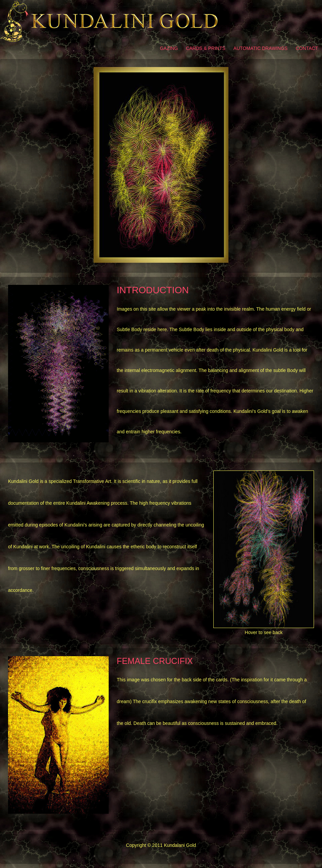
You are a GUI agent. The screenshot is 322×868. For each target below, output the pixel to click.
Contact (307, 48)
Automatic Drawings (261, 48)
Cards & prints (205, 48)
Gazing (169, 48)
